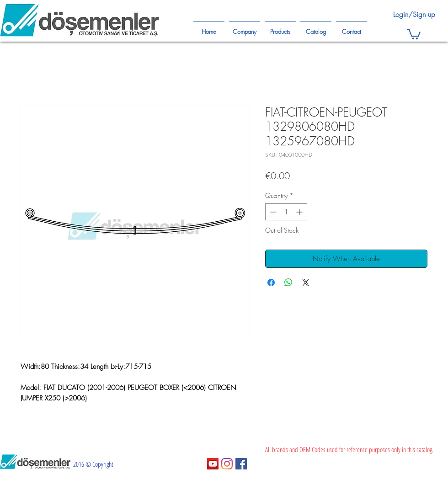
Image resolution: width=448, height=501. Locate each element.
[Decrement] (272, 212)
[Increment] (300, 212)
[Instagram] (227, 464)
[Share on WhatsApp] (288, 282)
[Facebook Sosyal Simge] (241, 464)
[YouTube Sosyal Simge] (213, 464)
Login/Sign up (414, 15)
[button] (414, 34)
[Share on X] (306, 282)
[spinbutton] (286, 212)
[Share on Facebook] (271, 282)
